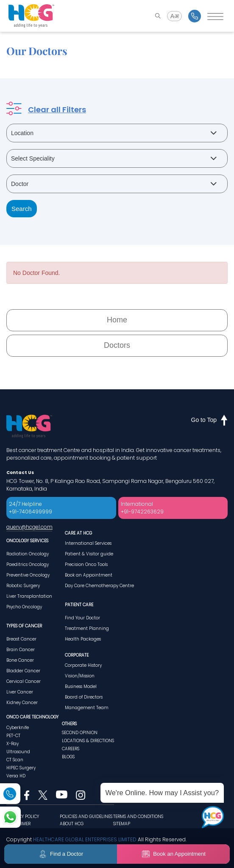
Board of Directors (84, 697)
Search (22, 209)
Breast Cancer (21, 639)
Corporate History (83, 665)
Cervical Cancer (24, 681)
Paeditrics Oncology (28, 564)
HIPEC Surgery (21, 768)
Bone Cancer (20, 660)
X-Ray (13, 744)
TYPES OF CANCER (24, 626)
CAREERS (71, 749)
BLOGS (68, 757)
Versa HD (16, 776)
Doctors (117, 345)
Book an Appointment (89, 575)
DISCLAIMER (18, 824)
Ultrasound (18, 752)
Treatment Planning (87, 628)
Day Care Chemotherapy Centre (99, 586)
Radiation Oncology (28, 554)
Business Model (81, 686)
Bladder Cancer (23, 671)
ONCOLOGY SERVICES (27, 541)
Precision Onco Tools (86, 564)
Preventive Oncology (28, 575)
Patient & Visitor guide (89, 554)
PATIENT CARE (79, 605)
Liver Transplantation (29, 596)
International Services (88, 543)
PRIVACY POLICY (23, 817)
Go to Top (209, 420)
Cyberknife (18, 728)
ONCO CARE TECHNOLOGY (32, 717)
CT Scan (15, 760)
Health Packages (83, 639)
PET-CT (13, 736)
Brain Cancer (21, 650)
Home (117, 320)
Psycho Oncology (24, 607)
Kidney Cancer (22, 703)
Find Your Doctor (82, 618)
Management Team (87, 708)
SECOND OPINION (80, 733)
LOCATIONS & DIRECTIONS (88, 741)
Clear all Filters (57, 110)
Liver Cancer (20, 692)
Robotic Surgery (23, 586)
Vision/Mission (80, 676)
